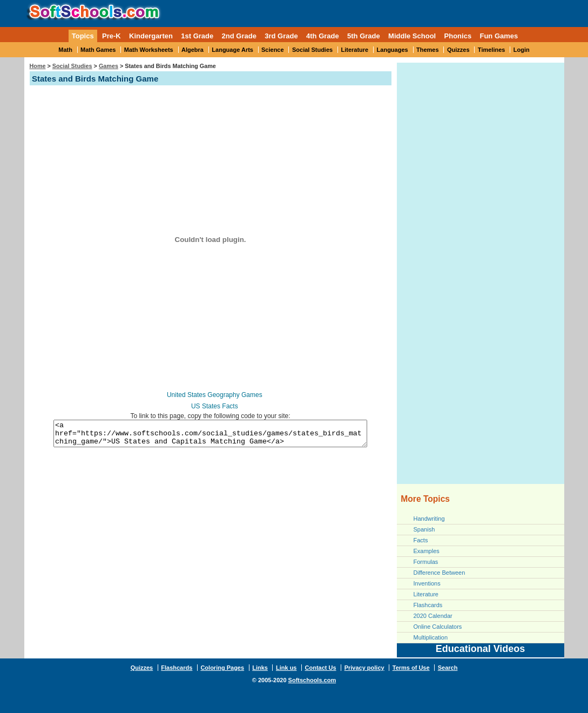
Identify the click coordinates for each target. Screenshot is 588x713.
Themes (428, 50)
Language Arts (232, 50)
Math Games (98, 50)
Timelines (492, 50)
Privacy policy (364, 668)
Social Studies (312, 50)
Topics (83, 36)
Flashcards (428, 605)
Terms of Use (411, 668)
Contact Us (321, 668)
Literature (355, 50)
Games (109, 66)
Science (273, 50)
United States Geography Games (215, 395)
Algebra (192, 50)
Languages (393, 50)
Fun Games (499, 36)
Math (65, 50)
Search (448, 668)
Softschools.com (312, 680)
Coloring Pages (222, 668)
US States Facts (215, 406)
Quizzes (458, 50)
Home (38, 66)
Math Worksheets (149, 50)
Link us (286, 668)
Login (522, 50)
